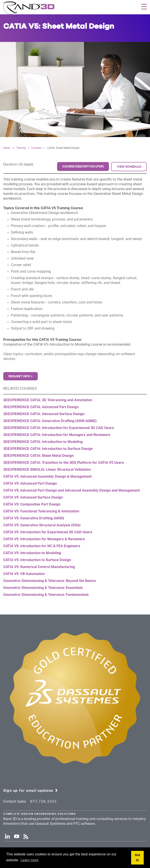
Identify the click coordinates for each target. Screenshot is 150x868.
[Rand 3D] (29, 7)
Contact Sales (15, 802)
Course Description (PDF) (83, 166)
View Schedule (129, 167)
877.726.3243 (43, 802)
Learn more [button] (30, 860)
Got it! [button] (138, 858)
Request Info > (21, 376)
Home (7, 148)
